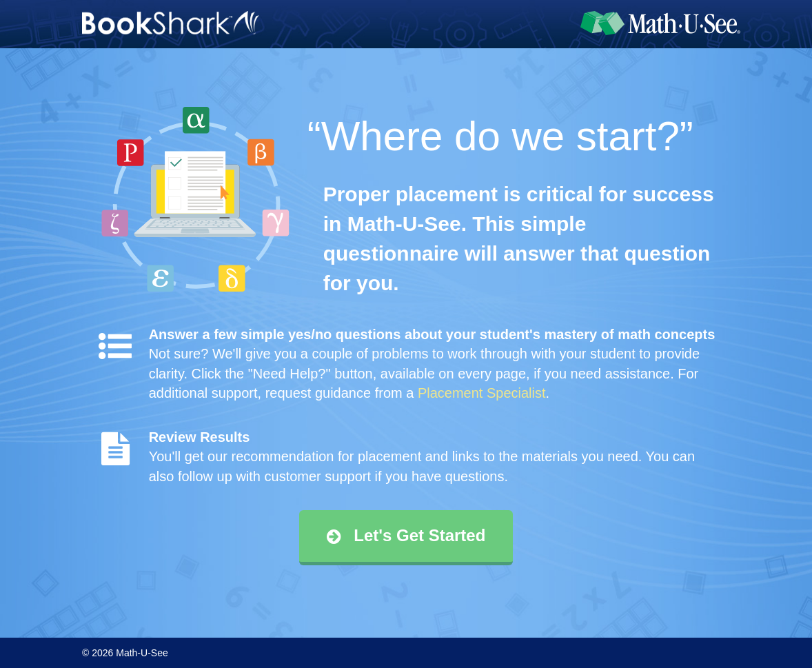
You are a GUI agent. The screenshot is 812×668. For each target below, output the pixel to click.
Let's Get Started (406, 535)
